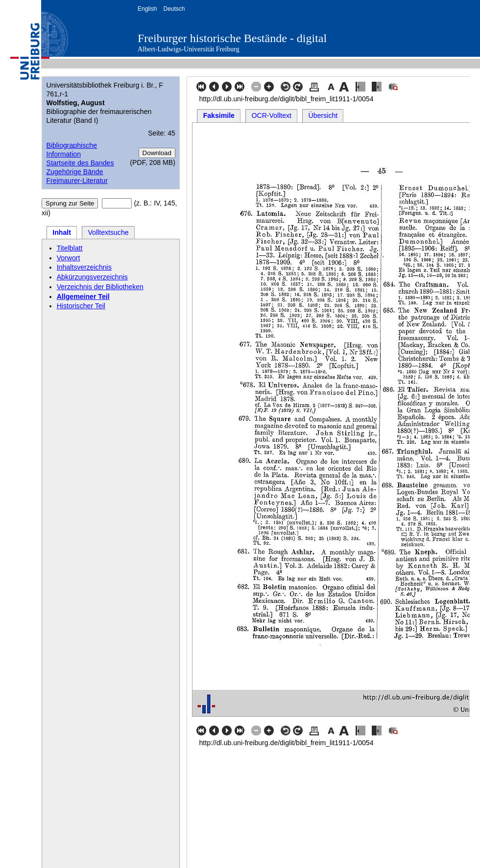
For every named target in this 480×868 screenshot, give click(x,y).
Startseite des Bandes (80, 163)
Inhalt (62, 232)
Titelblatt (70, 248)
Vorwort (69, 258)
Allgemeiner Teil (83, 297)
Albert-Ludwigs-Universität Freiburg (189, 49)
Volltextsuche (108, 232)
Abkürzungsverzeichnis (92, 277)
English (147, 9)
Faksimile (219, 115)
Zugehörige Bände (74, 172)
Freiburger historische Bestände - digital (232, 38)
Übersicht (323, 115)
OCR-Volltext (272, 115)
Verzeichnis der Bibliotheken (100, 287)
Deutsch (174, 9)
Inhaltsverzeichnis (84, 267)
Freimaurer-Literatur (77, 181)
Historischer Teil (81, 306)
